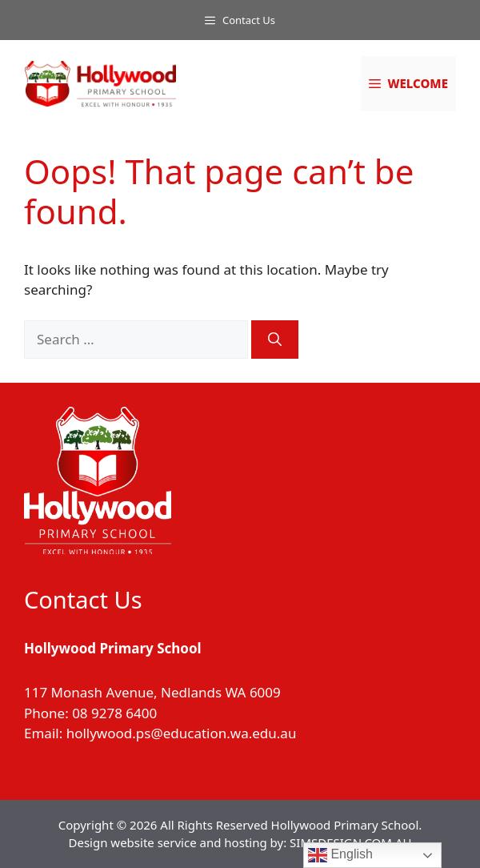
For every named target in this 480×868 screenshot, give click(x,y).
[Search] (275, 340)
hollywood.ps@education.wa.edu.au (182, 733)
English (340, 855)
